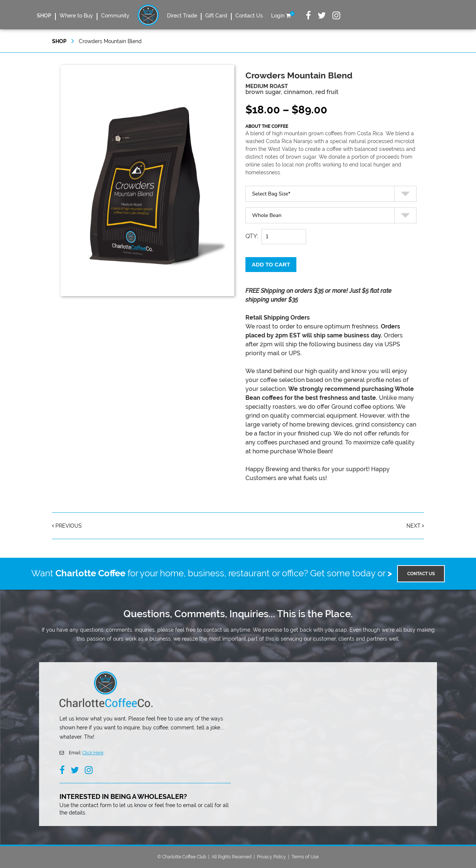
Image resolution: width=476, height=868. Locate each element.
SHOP (44, 15)
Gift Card (216, 15)
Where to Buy (76, 15)
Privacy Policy (271, 857)
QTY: (252, 236)
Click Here (93, 753)
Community (115, 15)
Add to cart (271, 264)
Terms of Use (305, 857)
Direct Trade (182, 15)
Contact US (421, 574)
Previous (67, 526)
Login (278, 15)
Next (415, 526)
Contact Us (249, 15)
